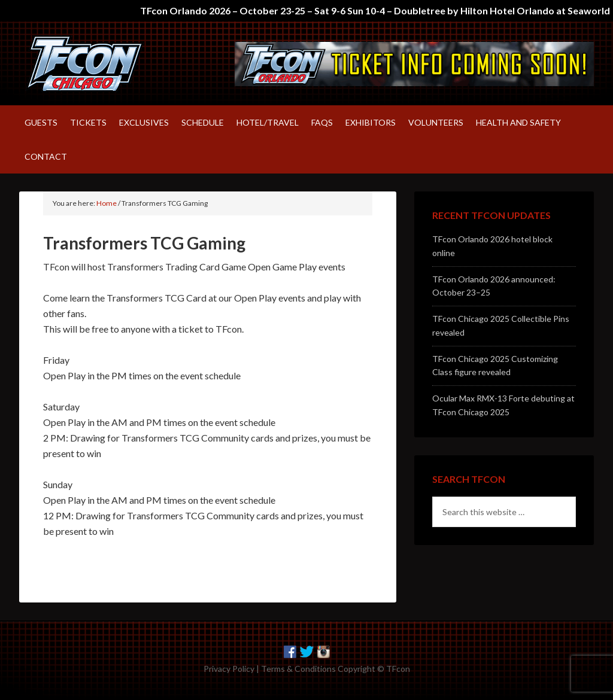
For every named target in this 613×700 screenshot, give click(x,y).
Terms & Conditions (298, 669)
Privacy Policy (229, 669)
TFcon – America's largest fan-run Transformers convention (121, 63)
